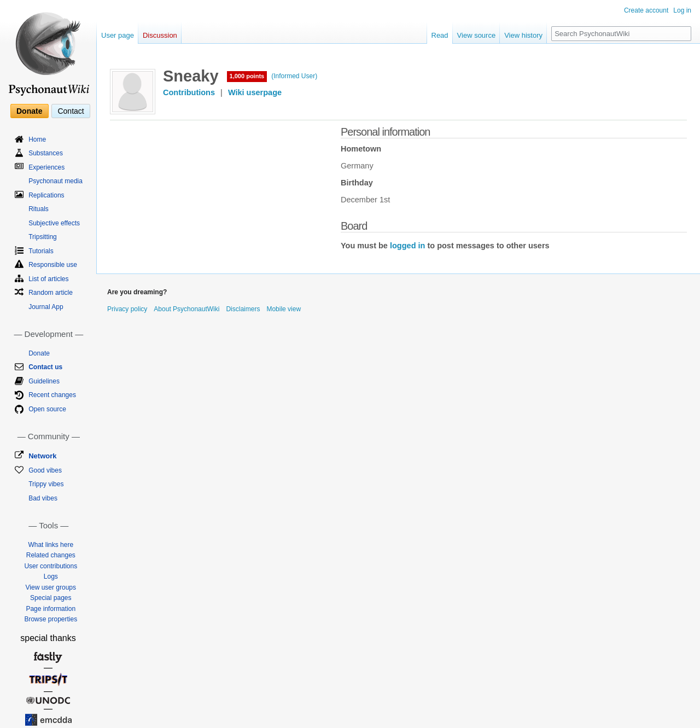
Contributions (189, 92)
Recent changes (52, 395)
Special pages (51, 598)
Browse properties (51, 619)
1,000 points (247, 76)
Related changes (51, 555)
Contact (71, 111)
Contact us (45, 367)
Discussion (160, 35)
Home (37, 139)
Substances (46, 153)
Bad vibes (43, 498)
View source (477, 35)
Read (440, 35)
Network (42, 456)
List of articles (48, 279)
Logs (51, 576)
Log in (682, 10)
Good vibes (45, 470)
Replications (46, 195)
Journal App (46, 307)
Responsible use (53, 265)
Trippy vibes (46, 484)
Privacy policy (127, 309)
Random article (51, 293)
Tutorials (41, 251)
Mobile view (284, 309)
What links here (51, 545)
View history (523, 35)
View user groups (51, 587)
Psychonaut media (56, 181)
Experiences (46, 167)
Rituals (39, 209)
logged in (407, 246)
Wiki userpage (255, 92)
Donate (29, 111)
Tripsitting (43, 237)
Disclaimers (243, 309)
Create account (646, 10)
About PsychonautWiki (186, 309)
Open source (47, 409)
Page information (51, 609)
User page (118, 35)
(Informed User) (294, 76)
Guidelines (44, 381)
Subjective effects (54, 223)
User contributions (51, 566)
